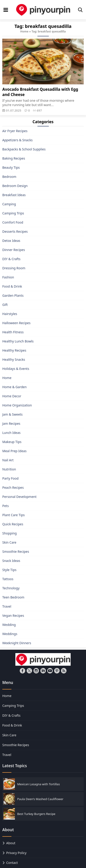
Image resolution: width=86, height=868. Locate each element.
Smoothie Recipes (16, 552)
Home (24, 31)
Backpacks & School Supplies (24, 149)
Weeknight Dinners (17, 643)
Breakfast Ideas (14, 195)
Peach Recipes (13, 487)
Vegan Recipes (13, 616)
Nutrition (9, 469)
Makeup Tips (12, 442)
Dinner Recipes (14, 250)
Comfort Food (13, 222)
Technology (11, 588)
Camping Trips (13, 213)
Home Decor (12, 396)
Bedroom (9, 177)
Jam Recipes (11, 423)
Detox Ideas (11, 241)
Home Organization (17, 405)
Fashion (8, 277)
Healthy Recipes (14, 350)
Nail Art (8, 460)
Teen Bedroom (13, 597)
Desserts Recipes (15, 231)
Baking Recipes (14, 158)
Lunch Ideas (11, 433)
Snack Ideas (11, 561)
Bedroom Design (15, 186)
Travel (7, 606)
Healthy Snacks (14, 359)
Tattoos (8, 579)
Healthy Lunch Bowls (18, 341)
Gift (5, 305)
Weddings (10, 634)
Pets (6, 506)
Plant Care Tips (14, 515)
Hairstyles (10, 314)
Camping (9, 204)
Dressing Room (14, 268)
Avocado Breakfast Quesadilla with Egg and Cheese (40, 92)
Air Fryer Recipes (15, 131)
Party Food (10, 478)
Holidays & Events (16, 369)
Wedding (9, 625)
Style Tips (9, 570)
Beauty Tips (11, 167)
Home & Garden (14, 387)
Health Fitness (13, 332)
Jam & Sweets (12, 414)
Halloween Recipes (16, 323)
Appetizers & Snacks (17, 140)
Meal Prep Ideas (14, 451)
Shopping (10, 533)
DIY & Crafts (11, 259)
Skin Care (9, 542)
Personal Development (19, 497)
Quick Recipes (13, 524)
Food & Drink (12, 286)
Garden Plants (13, 295)
